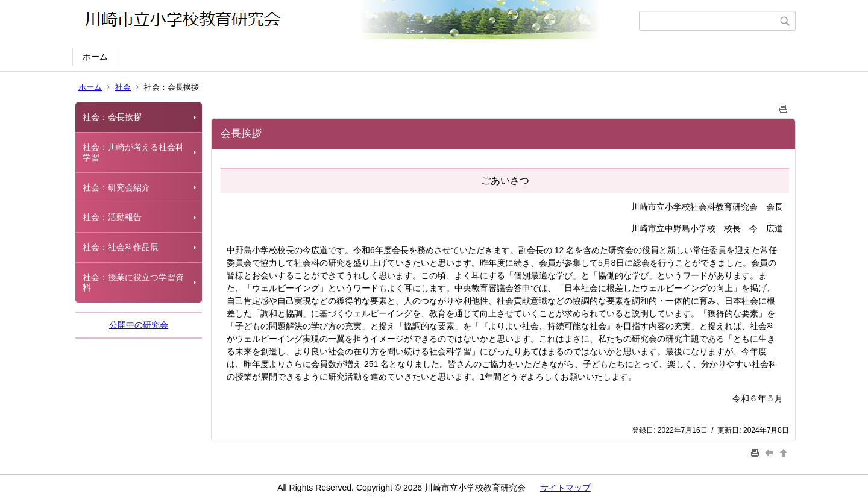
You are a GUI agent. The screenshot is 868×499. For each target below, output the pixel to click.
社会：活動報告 (112, 217)
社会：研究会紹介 (116, 187)
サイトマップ (565, 488)
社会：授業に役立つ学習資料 (133, 282)
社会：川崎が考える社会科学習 (133, 152)
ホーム (95, 57)
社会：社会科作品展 (121, 247)
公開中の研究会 (139, 325)
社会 (123, 87)
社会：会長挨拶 (112, 117)
